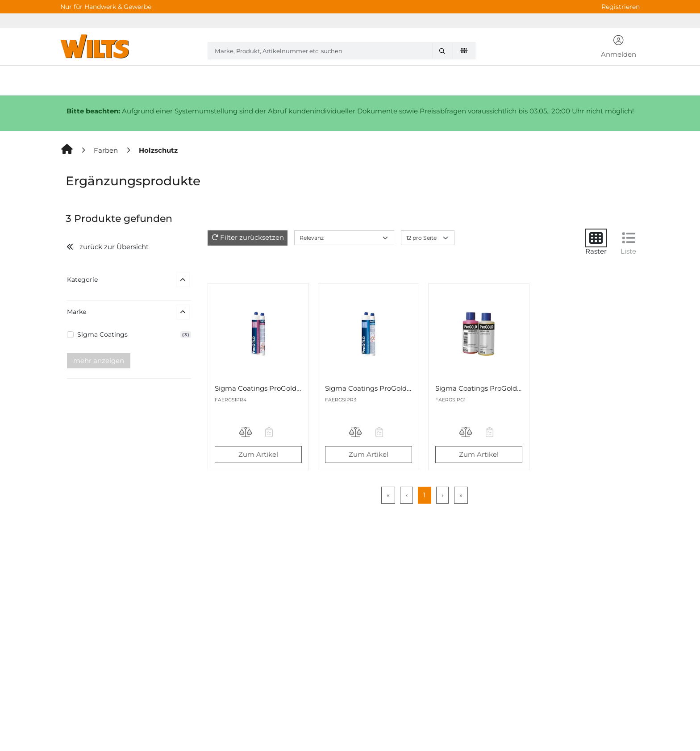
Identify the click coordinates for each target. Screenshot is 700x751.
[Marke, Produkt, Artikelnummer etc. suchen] (444, 51)
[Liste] (629, 238)
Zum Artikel (258, 454)
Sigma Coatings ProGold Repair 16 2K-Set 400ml (296, 388)
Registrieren (621, 7)
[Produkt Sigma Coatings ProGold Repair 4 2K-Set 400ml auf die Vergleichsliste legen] (357, 434)
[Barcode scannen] (464, 50)
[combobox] (342, 51)
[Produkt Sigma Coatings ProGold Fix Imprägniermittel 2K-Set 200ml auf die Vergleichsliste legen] (467, 434)
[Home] (67, 150)
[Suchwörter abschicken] (444, 51)
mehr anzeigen (99, 361)
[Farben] (107, 150)
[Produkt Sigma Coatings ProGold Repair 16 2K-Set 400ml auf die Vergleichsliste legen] (246, 434)
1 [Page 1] (424, 495)
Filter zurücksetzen (252, 237)
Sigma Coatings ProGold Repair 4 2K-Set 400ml (405, 388)
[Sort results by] (344, 238)
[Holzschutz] (158, 150)
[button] (619, 47)
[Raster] (596, 238)
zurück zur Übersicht (107, 247)
